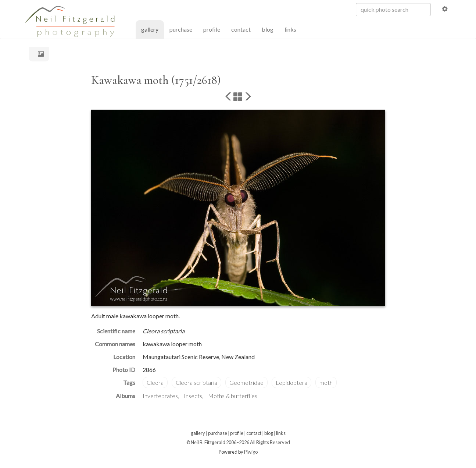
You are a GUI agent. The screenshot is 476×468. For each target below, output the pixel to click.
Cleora (155, 382)
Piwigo (251, 452)
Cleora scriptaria (196, 382)
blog (268, 29)
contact (241, 29)
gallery (153, 29)
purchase (181, 29)
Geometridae (246, 382)
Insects (193, 396)
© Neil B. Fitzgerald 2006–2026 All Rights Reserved (238, 442)
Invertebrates (160, 396)
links (290, 29)
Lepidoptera (291, 382)
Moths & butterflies (233, 396)
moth (326, 382)
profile (212, 29)
